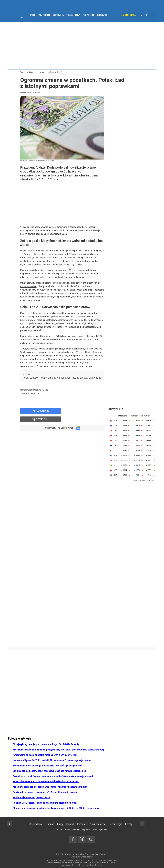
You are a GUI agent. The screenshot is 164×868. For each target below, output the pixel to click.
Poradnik (82, 824)
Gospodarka (58, 19)
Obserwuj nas (58, 420)
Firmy (78, 19)
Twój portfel (44, 19)
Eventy (129, 824)
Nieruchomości (98, 824)
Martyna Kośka (41, 390)
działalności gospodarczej (50, 356)
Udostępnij (43, 411)
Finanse (69, 19)
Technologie (88, 19)
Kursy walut (116, 409)
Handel (70, 824)
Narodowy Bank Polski (147, 480)
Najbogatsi (102, 19)
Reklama (76, 830)
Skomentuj (86, 411)
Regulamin (86, 830)
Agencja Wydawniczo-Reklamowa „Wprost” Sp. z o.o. (88, 854)
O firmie (59, 830)
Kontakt (68, 830)
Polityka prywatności (100, 830)
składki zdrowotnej (51, 340)
